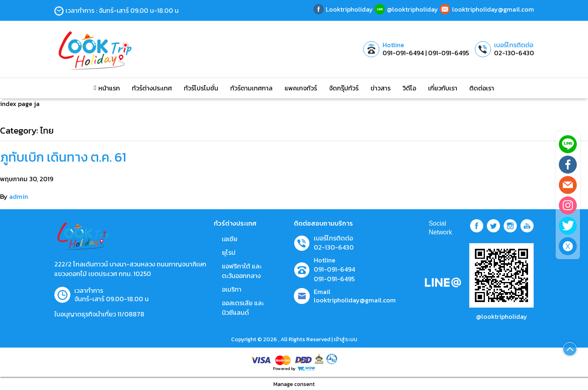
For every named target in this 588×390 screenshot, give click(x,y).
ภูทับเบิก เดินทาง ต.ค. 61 (63, 157)
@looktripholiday (502, 316)
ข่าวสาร (381, 88)
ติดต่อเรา (482, 88)
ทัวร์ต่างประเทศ (152, 88)
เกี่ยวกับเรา (443, 88)
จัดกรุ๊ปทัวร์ (344, 88)
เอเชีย (230, 239)
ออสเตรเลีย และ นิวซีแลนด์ (243, 308)
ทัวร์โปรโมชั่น (201, 88)
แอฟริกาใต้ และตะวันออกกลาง (242, 271)
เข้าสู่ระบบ (346, 339)
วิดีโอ (409, 88)
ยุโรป (229, 252)
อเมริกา (232, 289)
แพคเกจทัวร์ (301, 88)
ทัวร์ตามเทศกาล (251, 88)
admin (19, 196)
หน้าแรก (107, 88)
